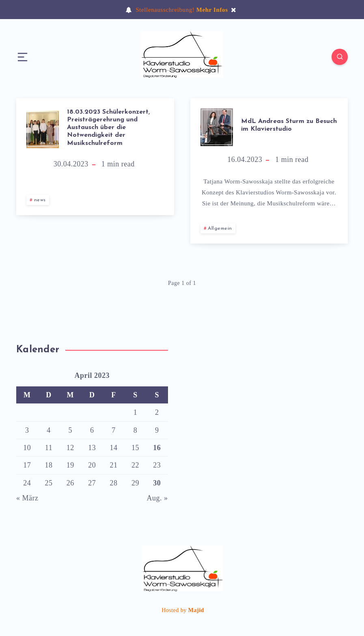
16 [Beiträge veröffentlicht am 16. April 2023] (157, 448)
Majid (196, 610)
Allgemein (220, 229)
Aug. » (157, 498)
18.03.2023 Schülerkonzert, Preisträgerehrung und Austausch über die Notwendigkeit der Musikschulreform (108, 128)
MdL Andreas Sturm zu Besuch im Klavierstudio (289, 125)
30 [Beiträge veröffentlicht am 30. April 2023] (157, 483)
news (40, 200)
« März (27, 498)
